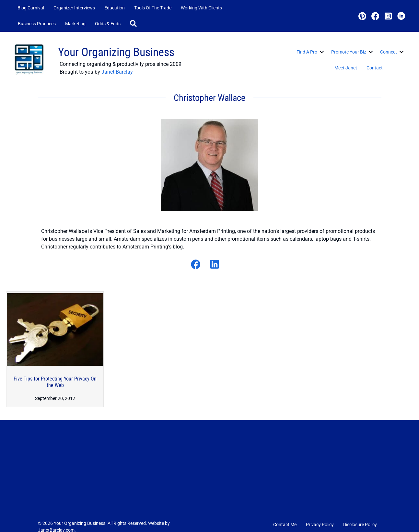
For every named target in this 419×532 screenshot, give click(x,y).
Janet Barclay (117, 72)
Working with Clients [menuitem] (201, 8)
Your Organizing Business (116, 52)
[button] (135, 24)
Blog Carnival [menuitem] (31, 8)
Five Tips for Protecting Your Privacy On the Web (55, 382)
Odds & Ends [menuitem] (108, 24)
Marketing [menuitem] (75, 24)
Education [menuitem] (115, 8)
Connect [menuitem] (389, 52)
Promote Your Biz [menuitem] (349, 52)
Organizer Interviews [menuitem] (74, 8)
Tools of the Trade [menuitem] (153, 8)
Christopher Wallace (209, 98)
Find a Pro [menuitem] (307, 52)
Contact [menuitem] (375, 68)
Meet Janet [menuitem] (346, 68)
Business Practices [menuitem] (37, 24)
